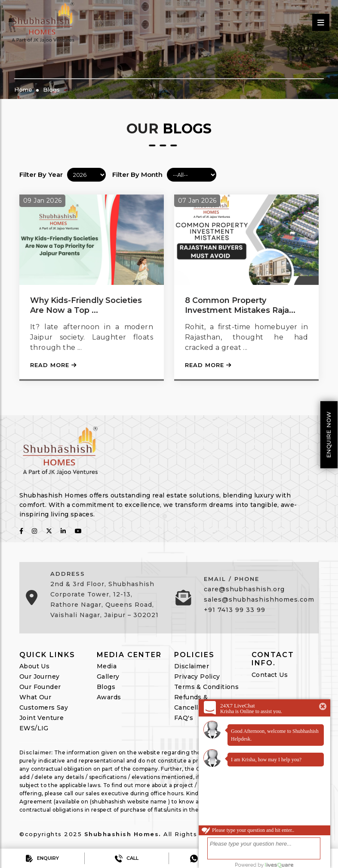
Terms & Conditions (206, 687)
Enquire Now (329, 434)
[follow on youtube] (78, 531)
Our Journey (39, 676)
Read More (53, 365)
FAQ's (184, 718)
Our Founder (40, 687)
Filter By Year (41, 175)
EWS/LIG (34, 728)
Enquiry (42, 859)
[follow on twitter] (49, 531)
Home (23, 90)
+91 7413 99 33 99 (235, 610)
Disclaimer (192, 666)
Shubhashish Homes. (123, 834)
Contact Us (270, 675)
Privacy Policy (197, 676)
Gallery (108, 676)
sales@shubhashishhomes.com (259, 599)
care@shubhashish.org (244, 589)
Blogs (51, 90)
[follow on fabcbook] (21, 531)
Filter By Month (137, 175)
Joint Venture (41, 718)
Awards (109, 697)
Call (127, 859)
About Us (34, 666)
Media (107, 666)
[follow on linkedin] (63, 531)
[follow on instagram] (34, 531)
